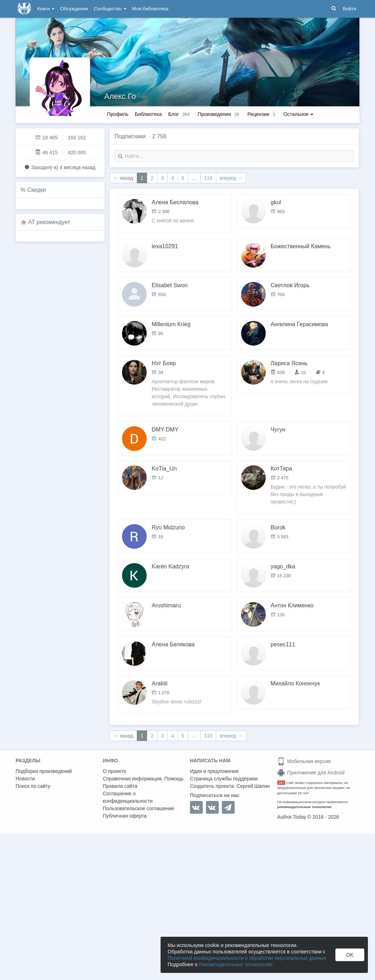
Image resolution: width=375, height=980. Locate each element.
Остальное (299, 114)
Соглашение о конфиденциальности (128, 797)
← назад (123, 178)
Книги (46, 9)
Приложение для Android (311, 773)
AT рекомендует (49, 222)
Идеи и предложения (214, 771)
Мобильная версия (304, 761)
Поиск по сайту (33, 786)
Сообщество (110, 9)
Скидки (37, 190)
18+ (281, 783)
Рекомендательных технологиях (236, 964)
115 (208, 178)
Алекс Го (120, 96)
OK (350, 955)
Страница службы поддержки (224, 779)
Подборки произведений (44, 771)
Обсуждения (74, 9)
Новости (25, 779)
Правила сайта (120, 786)
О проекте (114, 771)
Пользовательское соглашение (139, 808)
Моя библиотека (150, 9)
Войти (349, 9)
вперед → (231, 178)
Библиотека (148, 114)
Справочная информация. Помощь (143, 779)
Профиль (118, 114)
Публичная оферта (125, 816)
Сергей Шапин (253, 786)
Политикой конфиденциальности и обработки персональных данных (247, 958)
